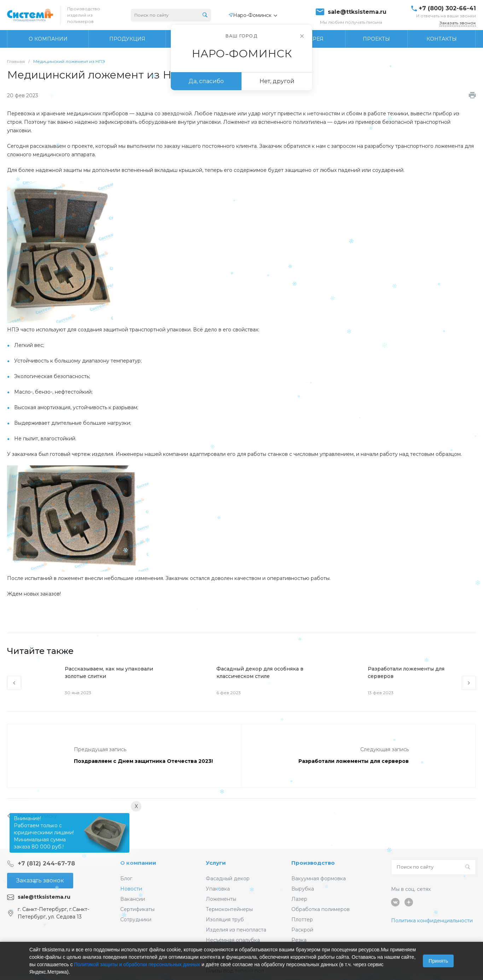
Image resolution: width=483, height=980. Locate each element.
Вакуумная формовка (319, 878)
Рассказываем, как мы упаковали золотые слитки (109, 672)
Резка (299, 940)
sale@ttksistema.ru (357, 12)
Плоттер (302, 920)
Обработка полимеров (321, 909)
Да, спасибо (206, 81)
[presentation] (14, 683)
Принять (438, 961)
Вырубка (303, 889)
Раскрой (302, 930)
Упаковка (218, 889)
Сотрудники (136, 920)
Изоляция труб (225, 920)
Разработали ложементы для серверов (406, 672)
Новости (131, 889)
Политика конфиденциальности (432, 921)
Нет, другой (277, 81)
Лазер (299, 899)
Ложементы (221, 899)
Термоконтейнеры (229, 909)
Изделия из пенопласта (236, 930)
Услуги (216, 863)
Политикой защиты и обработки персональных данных (137, 964)
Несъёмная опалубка (233, 940)
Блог (126, 878)
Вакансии (133, 899)
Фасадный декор (228, 878)
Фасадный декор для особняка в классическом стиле (260, 672)
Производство (313, 863)
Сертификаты (137, 909)
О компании (138, 863)
